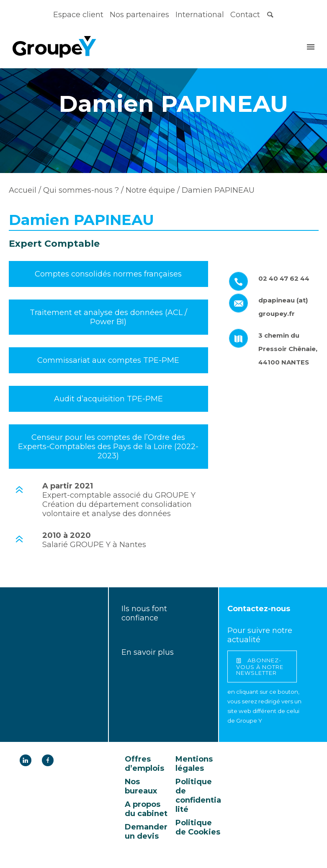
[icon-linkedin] (28, 760)
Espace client (78, 15)
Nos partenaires (139, 15)
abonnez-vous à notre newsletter (260, 666)
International (200, 15)
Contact (245, 15)
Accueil (23, 190)
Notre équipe (149, 190)
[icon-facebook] (48, 760)
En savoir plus (148, 652)
